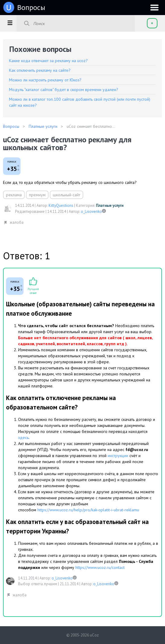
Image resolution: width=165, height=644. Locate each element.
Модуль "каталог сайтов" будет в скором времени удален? (64, 90)
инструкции (119, 456)
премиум (37, 195)
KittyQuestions (61, 205)
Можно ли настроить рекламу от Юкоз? (45, 80)
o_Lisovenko (91, 212)
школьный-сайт (67, 195)
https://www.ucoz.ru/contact (100, 567)
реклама (14, 195)
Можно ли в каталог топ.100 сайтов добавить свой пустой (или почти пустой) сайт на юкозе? (80, 102)
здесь (23, 437)
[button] (10, 23)
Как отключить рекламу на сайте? (40, 70)
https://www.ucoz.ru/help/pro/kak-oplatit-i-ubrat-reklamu (88, 510)
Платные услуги (110, 205)
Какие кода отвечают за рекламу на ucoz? (48, 61)
